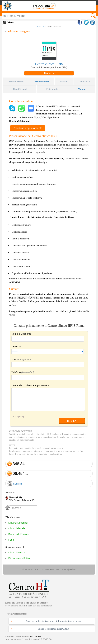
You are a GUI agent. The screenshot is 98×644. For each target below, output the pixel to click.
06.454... (34, 298)
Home (39, 27)
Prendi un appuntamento (28, 128)
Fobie (11, 540)
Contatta (49, 73)
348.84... (22, 298)
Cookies (72, 569)
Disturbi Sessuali (17, 552)
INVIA (72, 421)
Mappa (82, 89)
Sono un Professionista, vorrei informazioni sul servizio (53, 621)
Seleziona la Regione (19, 31)
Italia (44, 27)
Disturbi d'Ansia (17, 528)
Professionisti (42, 81)
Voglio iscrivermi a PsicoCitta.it (53, 629)
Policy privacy (19, 416)
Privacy (65, 569)
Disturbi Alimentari (18, 523)
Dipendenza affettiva (19, 558)
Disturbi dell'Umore (19, 534)
